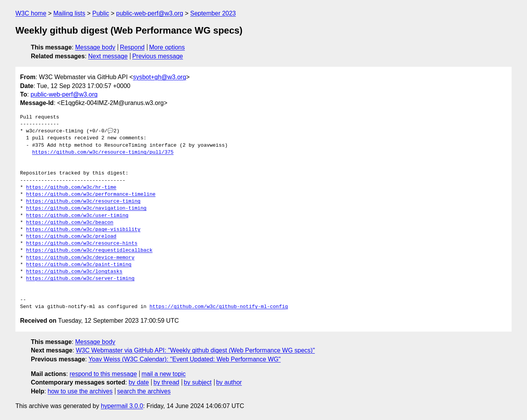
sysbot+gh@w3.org (160, 77)
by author (229, 382)
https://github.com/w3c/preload (71, 237)
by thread (166, 382)
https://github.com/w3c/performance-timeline (91, 195)
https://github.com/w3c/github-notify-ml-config (219, 307)
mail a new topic (164, 374)
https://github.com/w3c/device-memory (80, 258)
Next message (108, 56)
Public (101, 13)
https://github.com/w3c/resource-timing (83, 202)
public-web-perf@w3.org (150, 13)
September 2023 (213, 13)
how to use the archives (80, 391)
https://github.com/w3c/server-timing (80, 279)
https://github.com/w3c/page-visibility (83, 230)
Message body (95, 47)
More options (167, 47)
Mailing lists (69, 13)
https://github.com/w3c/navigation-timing (86, 208)
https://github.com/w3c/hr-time (71, 188)
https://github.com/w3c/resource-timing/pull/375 (103, 152)
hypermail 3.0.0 (122, 406)
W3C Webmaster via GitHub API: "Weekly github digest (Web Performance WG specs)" (196, 350)
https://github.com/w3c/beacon (70, 223)
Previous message (158, 56)
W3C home (31, 13)
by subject (198, 382)
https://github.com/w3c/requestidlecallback (90, 251)
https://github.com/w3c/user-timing (77, 216)
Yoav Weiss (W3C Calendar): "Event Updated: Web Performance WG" (184, 359)
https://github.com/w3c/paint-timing (79, 265)
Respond (132, 47)
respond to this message (103, 374)
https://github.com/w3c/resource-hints (82, 244)
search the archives (144, 391)
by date (139, 382)
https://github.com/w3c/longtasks (74, 272)
